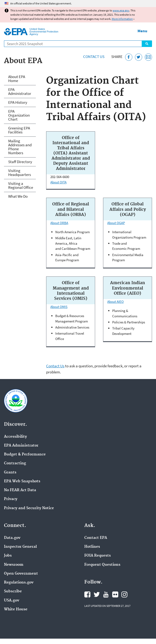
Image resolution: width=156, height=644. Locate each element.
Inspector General (20, 547)
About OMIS (59, 307)
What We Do (18, 196)
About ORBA (59, 223)
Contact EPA (96, 538)
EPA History (18, 102)
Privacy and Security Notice (29, 508)
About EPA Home (17, 79)
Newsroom (14, 565)
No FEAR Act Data (20, 490)
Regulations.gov (19, 583)
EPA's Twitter (97, 594)
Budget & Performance (25, 454)
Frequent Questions (102, 565)
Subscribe (13, 591)
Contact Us (94, 57)
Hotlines (92, 547)
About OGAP (116, 223)
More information (122, 19)
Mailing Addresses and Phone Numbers (20, 147)
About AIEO (115, 302)
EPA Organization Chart (19, 115)
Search (147, 44)
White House (16, 609)
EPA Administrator (20, 91)
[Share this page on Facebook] (129, 57)
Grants (10, 472)
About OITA (58, 182)
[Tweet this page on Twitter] (139, 57)
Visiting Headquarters (20, 173)
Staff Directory (20, 162)
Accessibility (15, 437)
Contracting (15, 463)
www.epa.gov (121, 10)
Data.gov (12, 538)
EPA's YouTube (106, 594)
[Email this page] (148, 57)
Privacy (11, 499)
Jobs (8, 556)
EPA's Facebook (87, 594)
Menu (142, 31)
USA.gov (12, 601)
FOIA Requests (98, 556)
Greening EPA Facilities (19, 130)
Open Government (21, 574)
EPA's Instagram (124, 594)
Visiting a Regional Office (21, 185)
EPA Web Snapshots (22, 481)
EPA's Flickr (115, 594)
